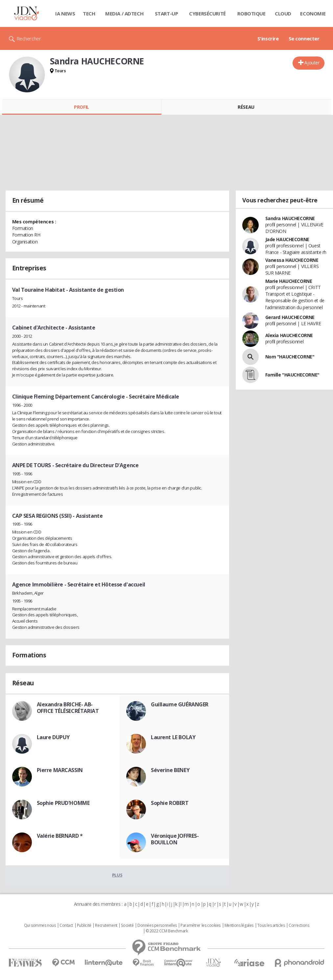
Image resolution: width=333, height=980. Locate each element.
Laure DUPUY (53, 737)
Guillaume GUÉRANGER (180, 704)
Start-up (166, 13)
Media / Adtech (124, 13)
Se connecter (304, 38)
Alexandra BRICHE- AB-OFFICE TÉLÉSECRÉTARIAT (68, 708)
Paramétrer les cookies (201, 925)
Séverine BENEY (170, 770)
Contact (66, 925)
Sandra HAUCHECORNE (290, 218)
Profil (81, 107)
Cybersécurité (207, 13)
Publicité (84, 925)
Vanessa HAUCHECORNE (292, 260)
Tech (89, 13)
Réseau (246, 107)
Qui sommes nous (40, 925)
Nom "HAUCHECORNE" (290, 357)
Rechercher (29, 38)
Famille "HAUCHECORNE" (292, 375)
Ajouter (312, 63)
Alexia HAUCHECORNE (289, 335)
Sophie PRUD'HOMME (63, 803)
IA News (65, 13)
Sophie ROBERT (170, 803)
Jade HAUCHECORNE (287, 239)
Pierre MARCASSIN (60, 770)
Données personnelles (157, 925)
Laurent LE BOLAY (173, 737)
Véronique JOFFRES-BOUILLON (175, 839)
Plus (117, 875)
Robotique (251, 13)
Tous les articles (271, 925)
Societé (127, 925)
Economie (313, 13)
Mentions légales (239, 925)
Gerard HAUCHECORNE (290, 317)
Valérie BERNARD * (60, 836)
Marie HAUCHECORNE (289, 281)
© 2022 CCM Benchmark (167, 931)
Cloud (283, 13)
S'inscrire (268, 38)
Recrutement (106, 925)
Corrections (299, 925)
